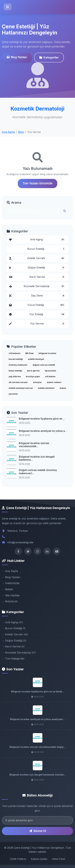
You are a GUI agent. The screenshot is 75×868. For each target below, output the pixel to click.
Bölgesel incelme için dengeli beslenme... (37, 458)
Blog (21, 132)
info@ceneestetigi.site (20, 542)
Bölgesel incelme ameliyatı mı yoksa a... (43, 431)
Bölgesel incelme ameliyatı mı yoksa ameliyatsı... (37, 719)
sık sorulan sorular (18, 382)
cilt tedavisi (14, 353)
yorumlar (13, 394)
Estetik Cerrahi (37, 258)
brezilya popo (33, 376)
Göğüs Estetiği (37, 268)
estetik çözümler (46, 388)
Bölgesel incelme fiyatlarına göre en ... (42, 419)
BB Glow (30, 353)
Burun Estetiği (47, 249)
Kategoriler (49, 57)
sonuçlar (37, 382)
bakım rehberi (54, 382)
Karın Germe (37, 277)
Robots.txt (11, 601)
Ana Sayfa (8, 132)
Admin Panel (59, 859)
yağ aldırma (15, 376)
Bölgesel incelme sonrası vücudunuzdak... (34, 445)
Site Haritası (12, 595)
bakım (63, 388)
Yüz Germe (37, 324)
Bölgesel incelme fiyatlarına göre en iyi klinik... (38, 691)
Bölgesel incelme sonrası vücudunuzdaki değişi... (38, 747)
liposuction (50, 371)
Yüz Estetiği (37, 314)
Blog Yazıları (17, 57)
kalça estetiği (15, 371)
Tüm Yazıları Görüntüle (37, 183)
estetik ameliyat (36, 359)
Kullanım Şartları (39, 859)
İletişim (9, 589)
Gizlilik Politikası (18, 859)
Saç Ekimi (37, 296)
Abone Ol (38, 831)
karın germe (33, 371)
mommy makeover (18, 365)
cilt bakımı (50, 376)
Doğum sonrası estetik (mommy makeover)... (38, 472)
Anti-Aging (37, 240)
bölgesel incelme (47, 353)
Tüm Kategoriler (15, 659)
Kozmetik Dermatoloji (37, 286)
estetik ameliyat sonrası (21, 388)
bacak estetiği (16, 359)
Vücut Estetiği (37, 305)
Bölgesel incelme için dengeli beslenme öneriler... (38, 775)
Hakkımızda (12, 583)
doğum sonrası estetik (44, 365)
